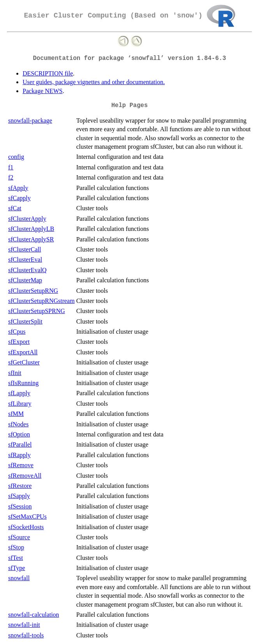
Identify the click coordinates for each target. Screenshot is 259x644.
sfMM (16, 414)
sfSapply (19, 496)
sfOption (19, 434)
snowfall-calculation (34, 615)
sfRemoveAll (25, 476)
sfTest (16, 558)
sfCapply (19, 198)
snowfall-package (30, 121)
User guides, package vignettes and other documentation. (94, 82)
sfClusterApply (27, 219)
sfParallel (20, 444)
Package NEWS (43, 91)
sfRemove (21, 465)
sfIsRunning (23, 383)
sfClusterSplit (25, 321)
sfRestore (20, 486)
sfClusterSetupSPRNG (37, 311)
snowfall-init (24, 625)
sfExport (19, 342)
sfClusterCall (25, 249)
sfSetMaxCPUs (27, 516)
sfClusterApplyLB (31, 229)
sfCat (15, 208)
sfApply (18, 188)
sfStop (16, 547)
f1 (11, 167)
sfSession (20, 506)
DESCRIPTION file (48, 73)
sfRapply (19, 455)
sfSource (19, 537)
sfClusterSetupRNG (33, 291)
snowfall (19, 578)
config (16, 157)
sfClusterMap (25, 280)
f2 (11, 177)
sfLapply (19, 393)
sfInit (15, 373)
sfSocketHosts (26, 527)
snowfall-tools (26, 635)
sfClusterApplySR (31, 239)
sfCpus (17, 332)
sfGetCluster (24, 362)
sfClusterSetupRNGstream (41, 301)
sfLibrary (20, 404)
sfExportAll (23, 352)
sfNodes (18, 424)
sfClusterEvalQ (27, 270)
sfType (17, 568)
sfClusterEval (25, 260)
